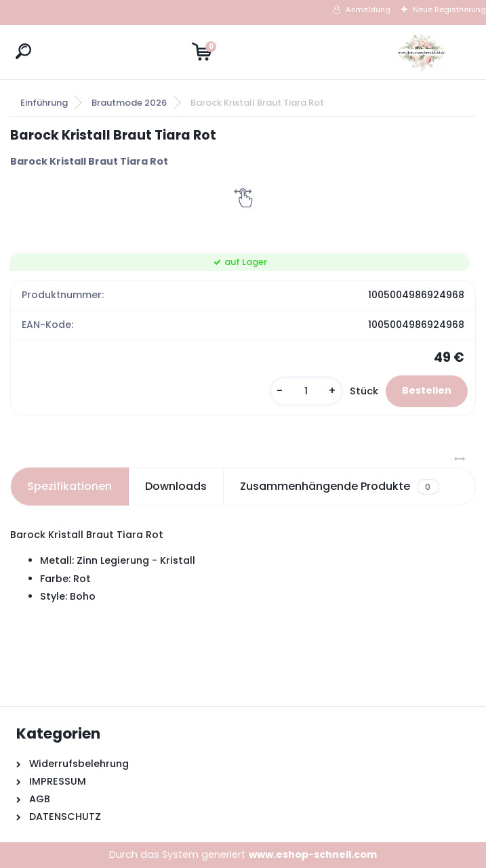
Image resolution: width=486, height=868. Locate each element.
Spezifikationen (69, 486)
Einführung (44, 103)
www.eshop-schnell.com (313, 854)
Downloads (176, 486)
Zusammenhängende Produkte (339, 487)
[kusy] (306, 391)
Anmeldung (368, 9)
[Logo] (422, 52)
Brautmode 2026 (129, 103)
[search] (23, 51)
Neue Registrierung (449, 9)
